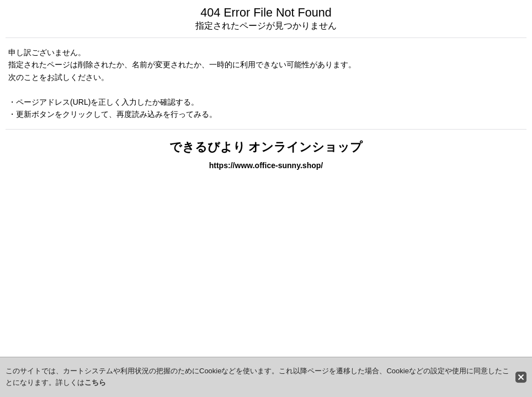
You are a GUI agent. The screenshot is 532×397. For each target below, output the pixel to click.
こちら (95, 382)
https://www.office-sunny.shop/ (266, 165)
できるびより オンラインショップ (266, 147)
